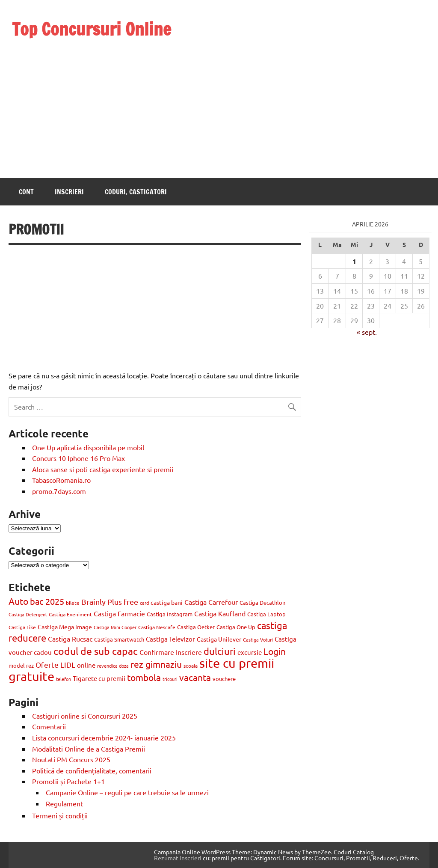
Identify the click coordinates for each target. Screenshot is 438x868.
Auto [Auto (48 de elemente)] (18, 601)
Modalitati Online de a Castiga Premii (89, 749)
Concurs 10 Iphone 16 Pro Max (78, 458)
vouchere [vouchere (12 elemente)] (224, 679)
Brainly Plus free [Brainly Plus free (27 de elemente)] (110, 602)
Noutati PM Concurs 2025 (71, 759)
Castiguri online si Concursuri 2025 (85, 716)
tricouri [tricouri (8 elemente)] (170, 679)
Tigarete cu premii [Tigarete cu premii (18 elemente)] (99, 678)
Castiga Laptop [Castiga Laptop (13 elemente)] (266, 614)
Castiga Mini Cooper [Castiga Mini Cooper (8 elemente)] (115, 627)
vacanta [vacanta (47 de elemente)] (195, 677)
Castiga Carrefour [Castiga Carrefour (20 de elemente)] (211, 602)
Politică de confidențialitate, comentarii (92, 770)
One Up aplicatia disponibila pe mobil (88, 447)
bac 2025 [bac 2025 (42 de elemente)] (47, 601)
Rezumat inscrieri (178, 858)
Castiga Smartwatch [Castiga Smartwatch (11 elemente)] (119, 639)
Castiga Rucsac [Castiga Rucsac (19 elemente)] (70, 639)
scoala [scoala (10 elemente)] (191, 666)
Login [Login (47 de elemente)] (275, 651)
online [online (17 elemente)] (86, 665)
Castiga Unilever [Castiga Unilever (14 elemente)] (219, 639)
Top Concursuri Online (92, 29)
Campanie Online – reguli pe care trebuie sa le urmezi (127, 792)
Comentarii (49, 726)
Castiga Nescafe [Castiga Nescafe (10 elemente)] (157, 627)
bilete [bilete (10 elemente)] (73, 603)
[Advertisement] (92, 98)
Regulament (64, 803)
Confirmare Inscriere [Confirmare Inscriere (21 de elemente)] (171, 652)
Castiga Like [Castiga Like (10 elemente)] (22, 627)
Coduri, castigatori (136, 192)
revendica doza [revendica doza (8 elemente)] (113, 666)
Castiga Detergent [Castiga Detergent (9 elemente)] (28, 614)
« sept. (367, 332)
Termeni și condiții (60, 815)
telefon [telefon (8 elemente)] (64, 679)
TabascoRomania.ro (61, 480)
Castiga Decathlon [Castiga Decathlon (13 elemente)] (262, 602)
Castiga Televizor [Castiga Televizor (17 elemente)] (170, 639)
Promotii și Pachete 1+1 (68, 781)
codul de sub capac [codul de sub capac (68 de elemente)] (96, 651)
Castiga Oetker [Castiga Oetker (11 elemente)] (196, 627)
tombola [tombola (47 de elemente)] (144, 677)
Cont (26, 192)
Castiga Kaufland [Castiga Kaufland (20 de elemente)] (220, 613)
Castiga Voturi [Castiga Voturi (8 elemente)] (258, 639)
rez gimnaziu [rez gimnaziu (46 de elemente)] (156, 664)
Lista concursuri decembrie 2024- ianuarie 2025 (104, 737)
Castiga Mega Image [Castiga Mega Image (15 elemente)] (65, 627)
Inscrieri (69, 192)
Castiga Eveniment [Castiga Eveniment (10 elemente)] (70, 614)
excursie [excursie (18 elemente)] (250, 652)
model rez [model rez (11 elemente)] (21, 665)
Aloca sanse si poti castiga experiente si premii (104, 469)
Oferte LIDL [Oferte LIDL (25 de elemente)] (55, 664)
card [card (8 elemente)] (144, 603)
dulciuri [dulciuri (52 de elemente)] (220, 651)
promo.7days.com (59, 491)
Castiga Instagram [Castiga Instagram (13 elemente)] (170, 614)
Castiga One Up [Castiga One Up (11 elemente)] (236, 627)
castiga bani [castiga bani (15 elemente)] (167, 602)
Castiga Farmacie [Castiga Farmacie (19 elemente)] (119, 613)
